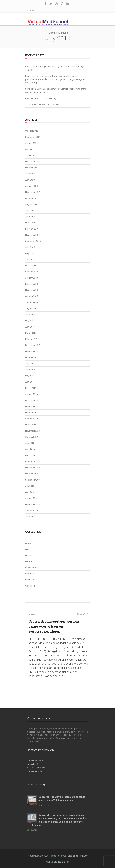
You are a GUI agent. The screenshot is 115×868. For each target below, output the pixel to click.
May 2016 (30, 376)
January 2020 (31, 186)
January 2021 (31, 155)
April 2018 (30, 259)
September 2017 (33, 302)
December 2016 (33, 345)
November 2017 (33, 290)
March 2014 (31, 455)
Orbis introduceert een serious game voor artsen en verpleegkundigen (54, 626)
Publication (30, 580)
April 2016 (30, 382)
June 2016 (30, 370)
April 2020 (30, 180)
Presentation (31, 567)
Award (28, 543)
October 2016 (32, 357)
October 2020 (32, 168)
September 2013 (33, 480)
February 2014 (32, 461)
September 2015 (33, 419)
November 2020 (33, 162)
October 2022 (32, 131)
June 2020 (30, 174)
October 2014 (32, 437)
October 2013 (32, 474)
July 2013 (30, 486)
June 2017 (30, 315)
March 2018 (31, 266)
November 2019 (33, 192)
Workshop (30, 586)
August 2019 (31, 204)
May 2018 (30, 253)
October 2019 (32, 198)
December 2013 (33, 468)
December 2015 (33, 400)
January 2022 (31, 143)
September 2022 (33, 137)
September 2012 (33, 510)
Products (29, 574)
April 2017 (30, 327)
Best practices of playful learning (41, 98)
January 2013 (31, 498)
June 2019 (30, 217)
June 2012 (30, 517)
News (28, 555)
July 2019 (30, 210)
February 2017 (32, 339)
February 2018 (32, 272)
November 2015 (33, 406)
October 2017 (32, 296)
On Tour (29, 561)
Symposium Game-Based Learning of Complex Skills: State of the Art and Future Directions (56, 91)
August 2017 (31, 308)
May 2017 (30, 321)
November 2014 (33, 431)
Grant (28, 549)
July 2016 (30, 364)
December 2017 (33, 284)
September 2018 (33, 241)
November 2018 (33, 235)
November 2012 (33, 504)
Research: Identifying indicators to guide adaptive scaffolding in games (55, 68)
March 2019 (31, 223)
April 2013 (30, 492)
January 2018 (31, 278)
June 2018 (30, 247)
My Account (33, 10)
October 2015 (32, 412)
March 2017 (31, 333)
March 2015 (31, 425)
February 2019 (32, 229)
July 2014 (30, 443)
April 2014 (30, 449)
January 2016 (31, 394)
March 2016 (31, 388)
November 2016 (33, 351)
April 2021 (30, 149)
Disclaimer (73, 856)
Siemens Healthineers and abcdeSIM (42, 104)
